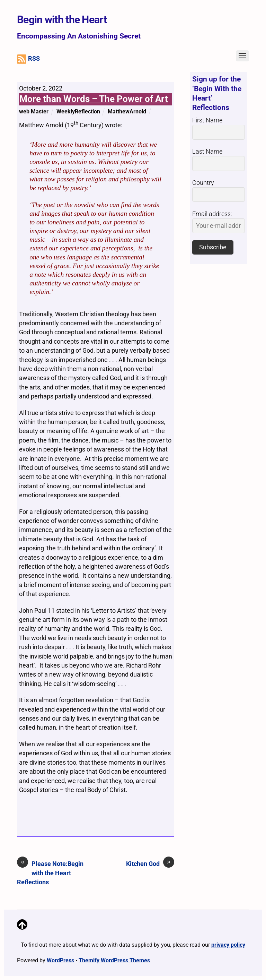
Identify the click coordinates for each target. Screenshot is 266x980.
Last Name (207, 152)
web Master (34, 111)
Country (203, 183)
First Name (207, 120)
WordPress (60, 960)
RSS (28, 59)
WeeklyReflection (78, 111)
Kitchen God (150, 863)
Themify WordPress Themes (114, 960)
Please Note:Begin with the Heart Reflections (50, 872)
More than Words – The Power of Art (94, 99)
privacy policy (228, 945)
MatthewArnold (127, 111)
